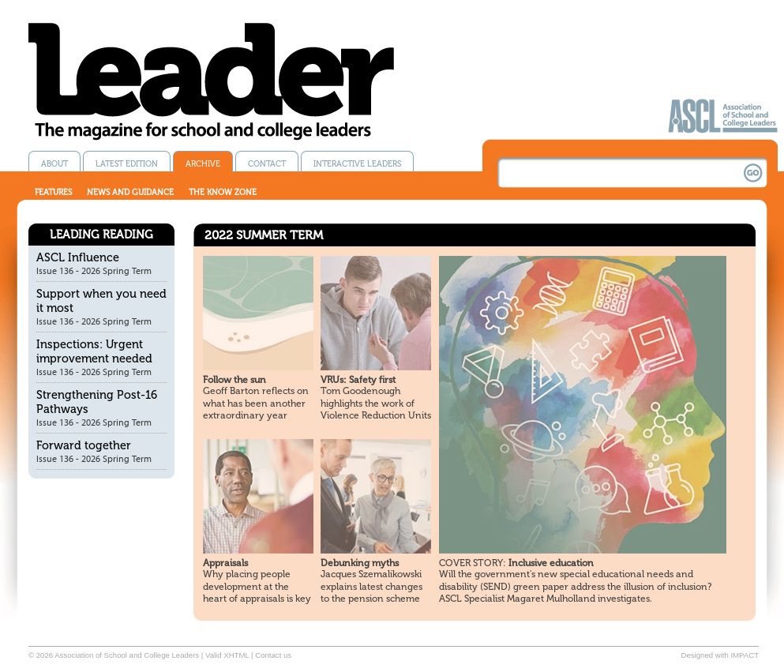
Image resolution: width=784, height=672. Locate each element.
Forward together (84, 445)
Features (53, 192)
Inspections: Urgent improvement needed (94, 351)
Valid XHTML (227, 655)
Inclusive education (516, 563)
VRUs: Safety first (358, 380)
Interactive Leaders (357, 164)
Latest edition (127, 164)
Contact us (273, 655)
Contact (267, 164)
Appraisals (225, 563)
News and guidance (130, 192)
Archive (203, 164)
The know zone (223, 192)
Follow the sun (234, 380)
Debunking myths (360, 563)
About (54, 164)
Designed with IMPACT (720, 655)
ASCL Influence (78, 257)
